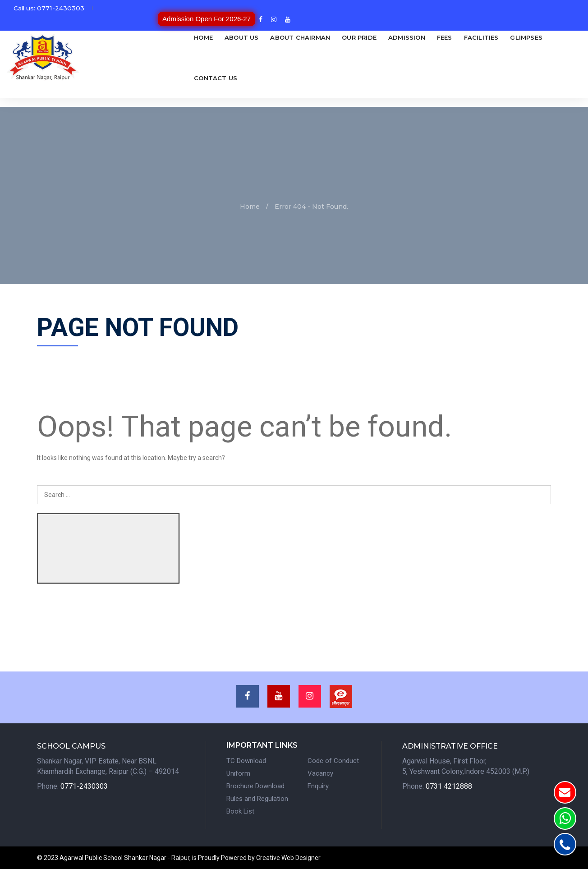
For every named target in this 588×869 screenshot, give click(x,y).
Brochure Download (255, 786)
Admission (376, 37)
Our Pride (328, 37)
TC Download (246, 760)
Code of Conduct (333, 760)
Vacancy (320, 773)
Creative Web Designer (288, 858)
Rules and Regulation (257, 798)
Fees (413, 37)
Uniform (238, 773)
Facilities (450, 37)
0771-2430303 (84, 786)
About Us (211, 37)
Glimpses (496, 37)
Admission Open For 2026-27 (487, 11)
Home (173, 37)
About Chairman (269, 37)
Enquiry (318, 786)
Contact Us (185, 78)
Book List (240, 811)
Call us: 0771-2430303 (49, 12)
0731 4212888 (449, 786)
